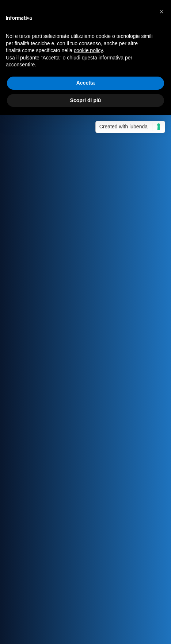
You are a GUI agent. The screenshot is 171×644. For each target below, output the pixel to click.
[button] (161, 12)
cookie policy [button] (88, 50)
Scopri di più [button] (86, 100)
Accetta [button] (86, 83)
